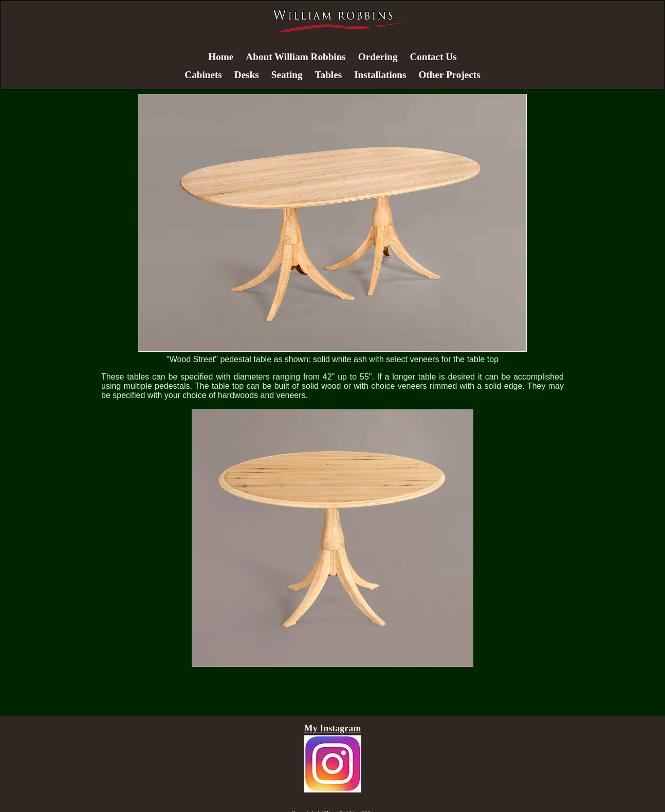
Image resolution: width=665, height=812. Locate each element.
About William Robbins (295, 57)
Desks (247, 75)
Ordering (378, 57)
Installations (380, 75)
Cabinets (203, 75)
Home (221, 57)
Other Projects (449, 75)
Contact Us (433, 57)
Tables (329, 75)
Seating (287, 75)
